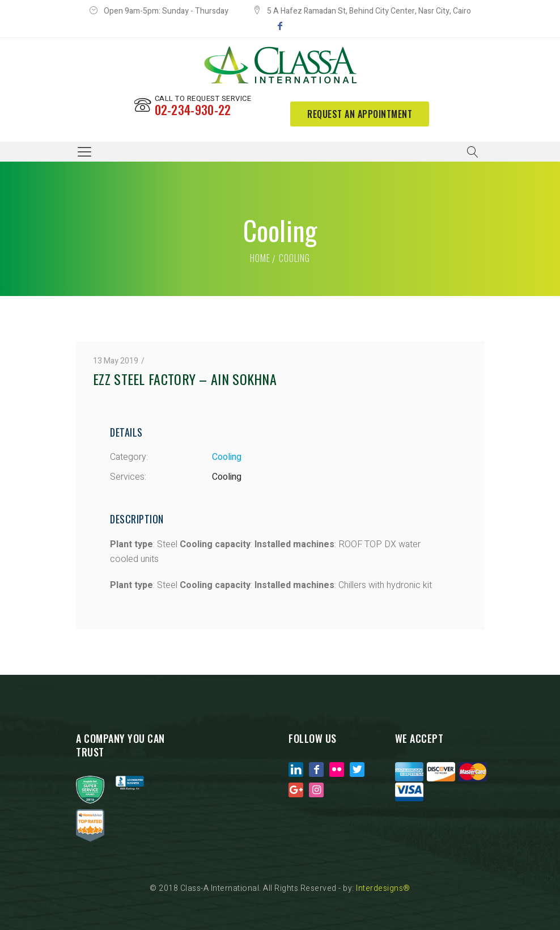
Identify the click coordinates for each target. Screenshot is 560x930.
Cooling (227, 457)
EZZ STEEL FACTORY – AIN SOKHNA (185, 379)
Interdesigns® (383, 888)
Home (260, 258)
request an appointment (360, 114)
